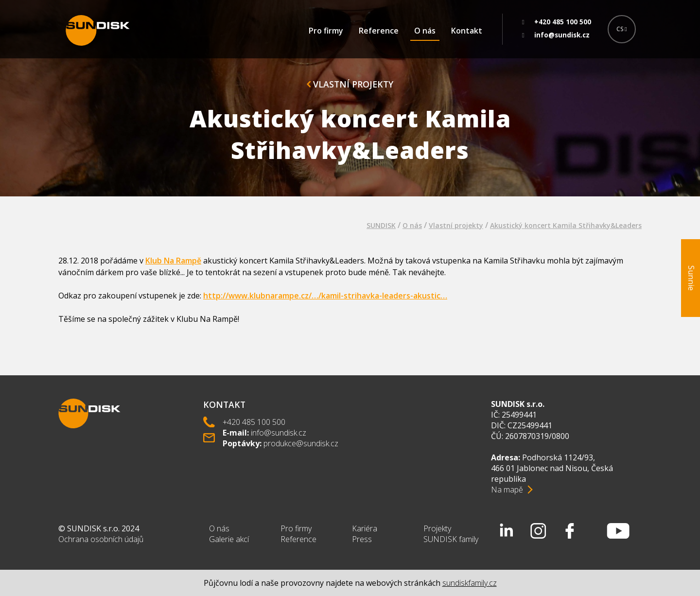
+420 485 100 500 (254, 422)
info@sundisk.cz (279, 433)
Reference (379, 31)
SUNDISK (381, 225)
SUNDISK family (451, 539)
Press (362, 539)
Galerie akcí (229, 539)
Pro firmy (326, 31)
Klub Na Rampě (173, 261)
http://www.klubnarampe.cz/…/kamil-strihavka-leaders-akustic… (325, 296)
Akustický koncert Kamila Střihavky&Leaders (566, 225)
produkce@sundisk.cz (301, 443)
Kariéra (365, 528)
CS (621, 29)
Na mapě (507, 490)
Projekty (437, 528)
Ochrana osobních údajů (101, 539)
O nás (425, 31)
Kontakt (467, 31)
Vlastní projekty (350, 84)
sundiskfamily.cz (470, 583)
